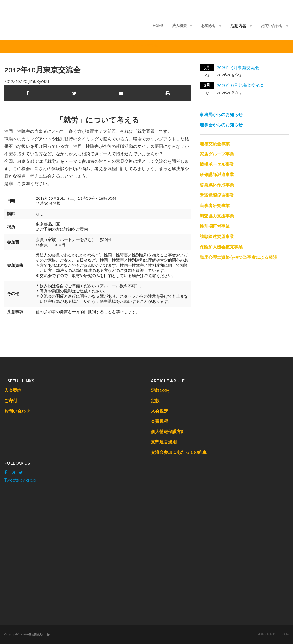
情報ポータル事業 (217, 164)
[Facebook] (6, 473)
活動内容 (238, 26)
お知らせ (209, 26)
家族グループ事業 (217, 154)
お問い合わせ (272, 26)
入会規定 (159, 411)
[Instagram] (13, 473)
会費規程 (159, 421)
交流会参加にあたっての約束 (179, 452)
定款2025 (160, 390)
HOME (158, 26)
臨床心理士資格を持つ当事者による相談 (238, 257)
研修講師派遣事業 (217, 175)
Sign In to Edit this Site (274, 635)
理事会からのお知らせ (221, 125)
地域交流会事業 (215, 144)
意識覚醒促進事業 (217, 195)
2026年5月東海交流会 (238, 68)
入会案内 (13, 390)
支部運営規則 (164, 442)
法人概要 (179, 26)
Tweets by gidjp (20, 480)
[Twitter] (21, 473)
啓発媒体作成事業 (217, 185)
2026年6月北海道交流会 (240, 85)
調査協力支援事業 (217, 216)
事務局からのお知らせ (221, 115)
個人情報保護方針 (168, 432)
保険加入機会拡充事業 (221, 247)
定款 (155, 401)
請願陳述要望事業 (217, 237)
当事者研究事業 (215, 206)
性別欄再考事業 (215, 226)
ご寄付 (11, 401)
